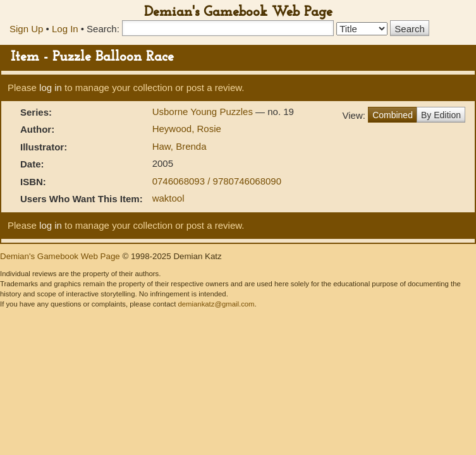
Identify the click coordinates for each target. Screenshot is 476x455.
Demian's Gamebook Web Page (238, 12)
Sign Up (26, 29)
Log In (65, 29)
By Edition (441, 115)
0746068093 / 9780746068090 (217, 181)
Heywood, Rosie (187, 129)
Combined (393, 115)
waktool (168, 198)
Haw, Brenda (180, 146)
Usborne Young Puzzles (204, 112)
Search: (103, 29)
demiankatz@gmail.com (216, 304)
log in (51, 88)
